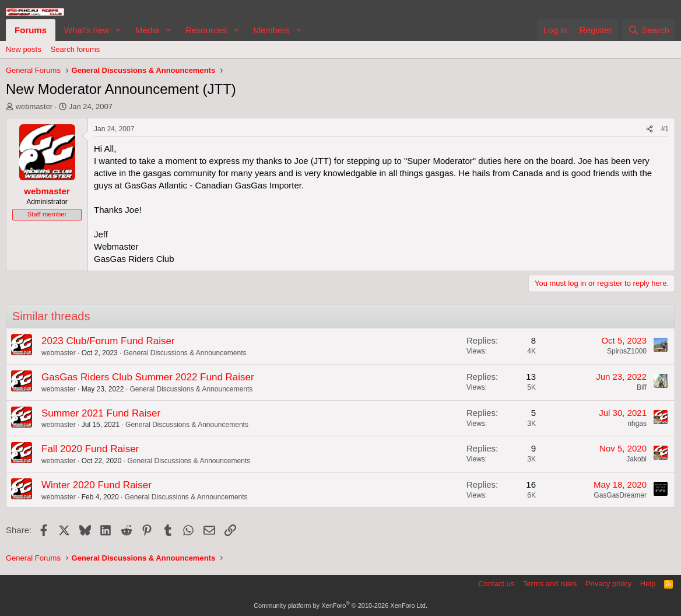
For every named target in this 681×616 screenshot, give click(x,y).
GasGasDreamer (620, 495)
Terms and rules (550, 584)
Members (271, 30)
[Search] (649, 30)
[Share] (650, 129)
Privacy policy (608, 584)
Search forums (76, 49)
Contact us (496, 584)
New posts (24, 49)
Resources (206, 30)
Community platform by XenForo (340, 605)
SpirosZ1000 (627, 351)
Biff (642, 387)
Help (648, 584)
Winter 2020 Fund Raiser (96, 485)
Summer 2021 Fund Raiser (101, 413)
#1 (665, 129)
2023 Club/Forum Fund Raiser (108, 341)
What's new (87, 30)
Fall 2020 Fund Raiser (90, 449)
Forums (31, 30)
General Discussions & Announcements (185, 353)
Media (147, 30)
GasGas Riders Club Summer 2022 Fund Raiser (148, 377)
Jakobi (636, 459)
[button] (118, 30)
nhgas (637, 423)
